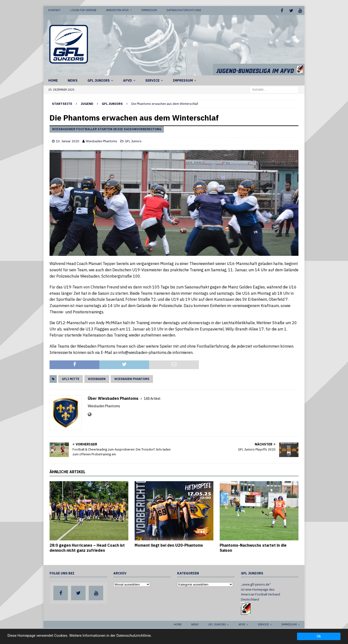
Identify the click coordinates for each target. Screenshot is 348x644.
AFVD (127, 80)
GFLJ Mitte (71, 378)
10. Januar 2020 (68, 141)
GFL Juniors (99, 80)
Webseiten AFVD (117, 10)
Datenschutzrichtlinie (184, 10)
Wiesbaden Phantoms (101, 141)
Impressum (149, 10)
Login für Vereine (83, 10)
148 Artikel (152, 398)
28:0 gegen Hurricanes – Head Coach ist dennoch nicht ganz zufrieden (87, 547)
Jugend (87, 103)
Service (152, 80)
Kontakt (54, 10)
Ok (319, 636)
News (73, 80)
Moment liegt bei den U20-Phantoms (169, 545)
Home (53, 80)
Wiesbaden (97, 378)
